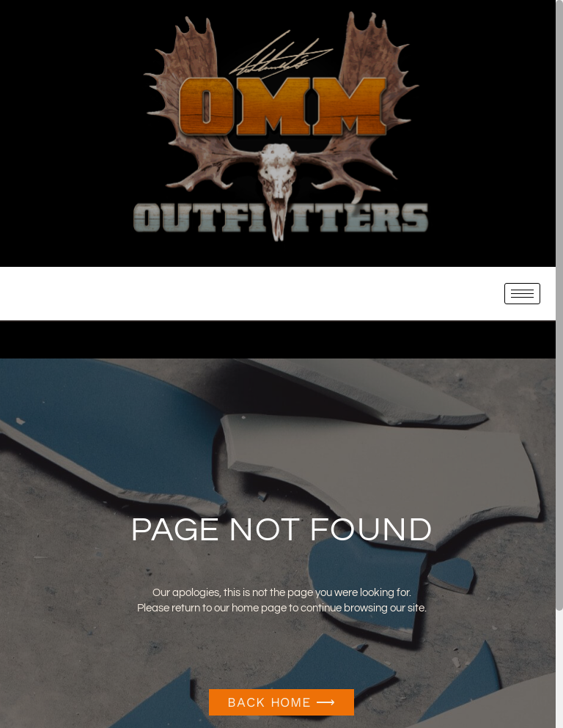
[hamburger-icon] (522, 294)
